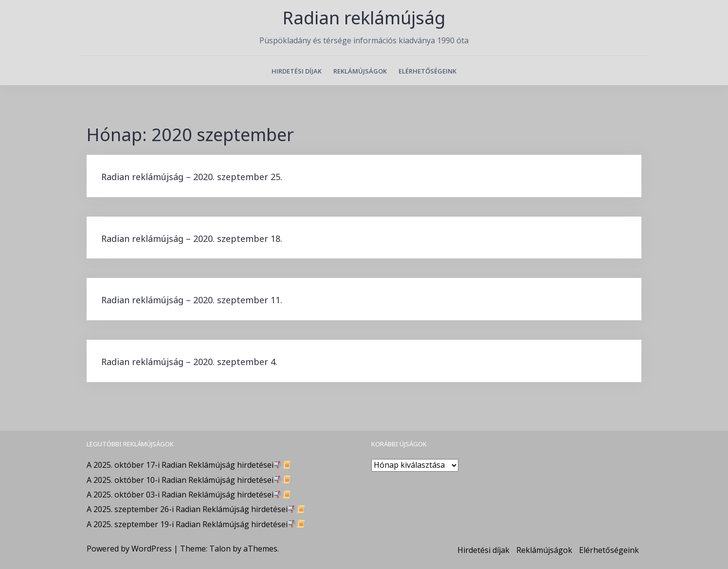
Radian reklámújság (364, 18)
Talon (220, 549)
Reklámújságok (360, 71)
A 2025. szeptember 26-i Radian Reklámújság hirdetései (196, 509)
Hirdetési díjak (297, 71)
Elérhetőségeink (428, 71)
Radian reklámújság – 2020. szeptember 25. (192, 177)
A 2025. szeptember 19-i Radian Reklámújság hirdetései (196, 524)
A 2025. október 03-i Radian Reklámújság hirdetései (189, 495)
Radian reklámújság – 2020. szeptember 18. (192, 239)
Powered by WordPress (129, 549)
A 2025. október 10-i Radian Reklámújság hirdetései (189, 480)
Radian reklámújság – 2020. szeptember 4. (189, 362)
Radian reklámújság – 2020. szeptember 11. (192, 300)
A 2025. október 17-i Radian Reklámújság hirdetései (189, 465)
